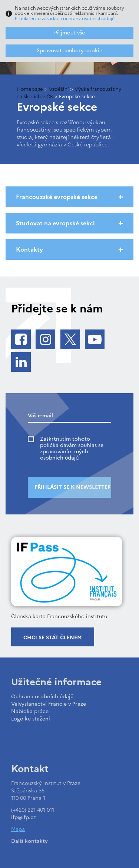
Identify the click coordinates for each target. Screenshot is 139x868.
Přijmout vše (69, 33)
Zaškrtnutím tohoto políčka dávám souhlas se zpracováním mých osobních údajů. (72, 448)
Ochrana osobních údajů (42, 697)
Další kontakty (29, 841)
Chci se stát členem (53, 638)
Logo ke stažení (31, 719)
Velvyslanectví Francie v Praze (49, 704)
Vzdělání (59, 89)
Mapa (18, 829)
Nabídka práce (30, 711)
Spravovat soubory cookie (69, 51)
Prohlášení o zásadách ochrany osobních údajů (65, 19)
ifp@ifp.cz (24, 817)
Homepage (30, 89)
